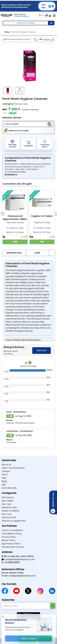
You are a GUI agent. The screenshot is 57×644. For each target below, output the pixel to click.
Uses (38, 253)
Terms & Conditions (12, 530)
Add (15, 242)
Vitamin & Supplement (14, 521)
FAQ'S (5, 475)
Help (4, 478)
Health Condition (11, 511)
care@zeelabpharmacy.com (18, 559)
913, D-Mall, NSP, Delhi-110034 (18, 556)
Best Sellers (8, 501)
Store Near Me (9, 488)
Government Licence (13, 547)
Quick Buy (47, 641)
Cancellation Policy (12, 534)
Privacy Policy (9, 537)
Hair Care (7, 504)
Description (14, 253)
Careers (6, 471)
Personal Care (9, 517)
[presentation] (3, 214)
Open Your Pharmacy (13, 468)
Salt (4, 485)
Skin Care (7, 514)
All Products (8, 497)
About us (6, 465)
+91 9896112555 (11, 562)
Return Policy (9, 540)
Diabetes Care (9, 507)
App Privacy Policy (11, 544)
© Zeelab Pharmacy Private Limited (19, 629)
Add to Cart (28, 641)
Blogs (4, 481)
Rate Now (41, 350)
